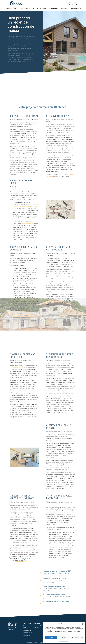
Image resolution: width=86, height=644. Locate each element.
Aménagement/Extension (39, 9)
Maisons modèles (24, 9)
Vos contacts (64, 9)
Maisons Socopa (76, 9)
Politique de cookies (63, 641)
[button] (83, 624)
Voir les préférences (77, 638)
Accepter (51, 638)
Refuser (64, 638)
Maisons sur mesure (11, 9)
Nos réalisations (53, 9)
